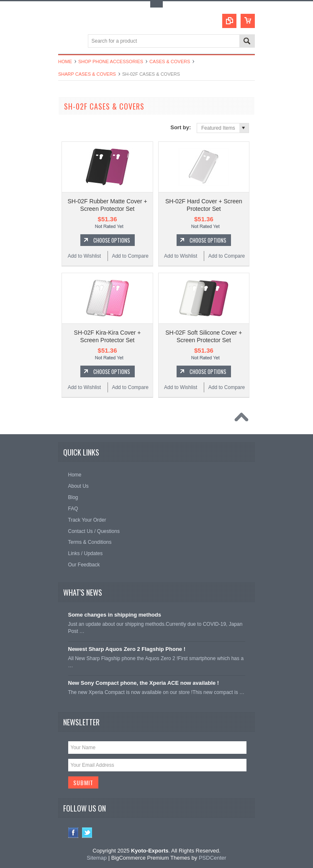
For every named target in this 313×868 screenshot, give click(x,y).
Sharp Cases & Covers (87, 74)
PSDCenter (213, 858)
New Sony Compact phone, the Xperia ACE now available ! (144, 683)
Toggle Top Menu (156, 4)
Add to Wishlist (84, 256)
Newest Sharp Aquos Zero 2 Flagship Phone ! (127, 649)
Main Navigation (65, 42)
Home (65, 61)
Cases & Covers (170, 61)
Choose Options (112, 240)
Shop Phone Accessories (111, 61)
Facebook (73, 833)
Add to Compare (130, 256)
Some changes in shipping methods (115, 615)
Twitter (87, 833)
